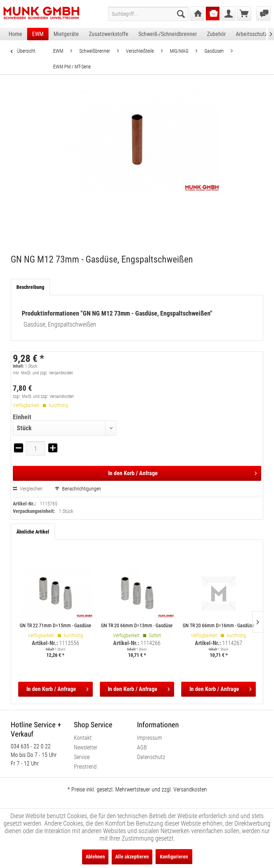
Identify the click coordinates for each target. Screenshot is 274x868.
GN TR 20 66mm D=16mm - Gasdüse (219, 625)
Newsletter (86, 747)
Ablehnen (95, 857)
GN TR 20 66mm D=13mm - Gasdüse (137, 625)
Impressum (149, 738)
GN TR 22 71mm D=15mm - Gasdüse (55, 625)
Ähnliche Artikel (33, 532)
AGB (142, 747)
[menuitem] (148, 14)
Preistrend (85, 767)
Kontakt (83, 738)
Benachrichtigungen (78, 489)
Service (82, 757)
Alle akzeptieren (132, 857)
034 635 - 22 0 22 (31, 746)
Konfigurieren (174, 857)
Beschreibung (30, 287)
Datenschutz (151, 757)
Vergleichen (28, 489)
